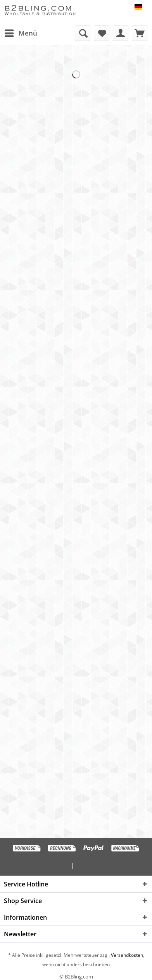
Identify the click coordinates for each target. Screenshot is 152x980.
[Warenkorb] (140, 33)
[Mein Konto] (121, 33)
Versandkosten (126, 955)
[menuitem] (21, 33)
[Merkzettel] (102, 33)
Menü (21, 32)
